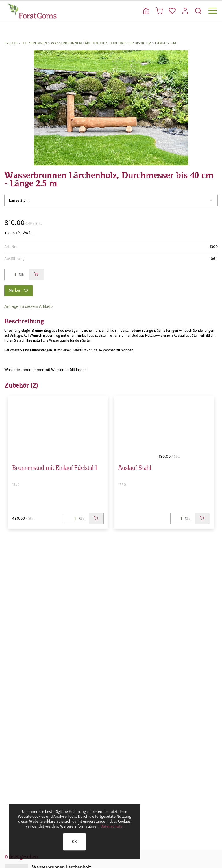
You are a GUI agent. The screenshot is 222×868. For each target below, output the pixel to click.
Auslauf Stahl (135, 467)
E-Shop (11, 43)
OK (74, 842)
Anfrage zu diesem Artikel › (28, 306)
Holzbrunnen (34, 43)
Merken (18, 290)
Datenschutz (111, 826)
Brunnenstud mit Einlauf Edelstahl (54, 467)
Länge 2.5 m (165, 43)
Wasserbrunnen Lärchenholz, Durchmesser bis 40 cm (101, 43)
